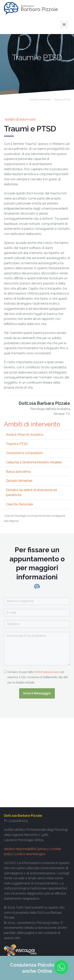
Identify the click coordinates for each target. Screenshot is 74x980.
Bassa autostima (18, 472)
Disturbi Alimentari (19, 481)
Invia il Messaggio (37, 693)
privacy (43, 849)
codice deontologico (30, 854)
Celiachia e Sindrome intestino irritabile (34, 462)
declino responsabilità (20, 849)
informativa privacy (48, 672)
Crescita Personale (19, 504)
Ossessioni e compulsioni (24, 453)
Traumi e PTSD (17, 444)
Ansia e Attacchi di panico (25, 435)
